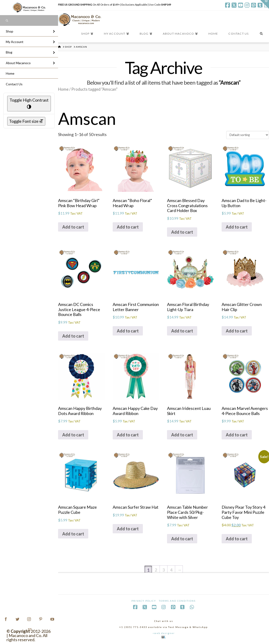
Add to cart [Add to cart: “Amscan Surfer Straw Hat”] (128, 529)
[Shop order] (248, 135)
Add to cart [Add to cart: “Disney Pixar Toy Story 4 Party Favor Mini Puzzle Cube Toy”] (237, 539)
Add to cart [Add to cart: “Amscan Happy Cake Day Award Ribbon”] (128, 435)
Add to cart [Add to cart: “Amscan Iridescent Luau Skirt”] (182, 435)
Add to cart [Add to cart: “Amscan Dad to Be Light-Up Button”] (237, 227)
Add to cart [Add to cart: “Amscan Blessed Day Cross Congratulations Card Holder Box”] (182, 232)
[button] (265, 4)
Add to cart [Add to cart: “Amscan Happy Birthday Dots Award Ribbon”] (73, 435)
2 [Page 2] (156, 570)
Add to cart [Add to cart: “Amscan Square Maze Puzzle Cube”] (73, 534)
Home (63, 89)
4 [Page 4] (171, 570)
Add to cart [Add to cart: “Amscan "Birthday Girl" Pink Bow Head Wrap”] (73, 227)
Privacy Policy (144, 601)
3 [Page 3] (164, 570)
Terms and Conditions (177, 601)
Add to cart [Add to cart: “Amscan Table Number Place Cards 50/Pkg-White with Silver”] (182, 539)
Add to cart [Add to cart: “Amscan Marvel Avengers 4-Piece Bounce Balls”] (237, 435)
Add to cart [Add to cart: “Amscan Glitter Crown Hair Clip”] (237, 331)
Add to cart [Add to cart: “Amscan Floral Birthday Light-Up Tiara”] (182, 331)
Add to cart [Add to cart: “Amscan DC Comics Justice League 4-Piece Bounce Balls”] (73, 336)
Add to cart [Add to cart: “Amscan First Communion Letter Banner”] (128, 331)
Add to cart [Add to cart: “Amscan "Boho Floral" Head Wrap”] (128, 227)
